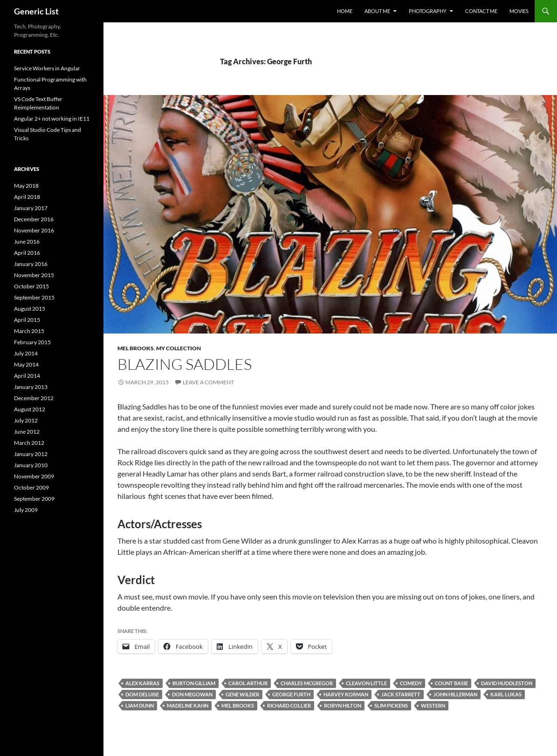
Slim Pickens (391, 705)
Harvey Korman (346, 694)
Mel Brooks (136, 348)
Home (345, 11)
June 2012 (27, 432)
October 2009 (31, 487)
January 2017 (31, 208)
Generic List (36, 11)
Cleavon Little (366, 683)
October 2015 (31, 286)
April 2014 (27, 376)
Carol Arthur (248, 683)
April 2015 (27, 320)
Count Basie (451, 683)
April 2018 (27, 197)
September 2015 (34, 297)
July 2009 (26, 510)
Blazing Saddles (185, 364)
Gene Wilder (242, 694)
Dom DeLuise (142, 694)
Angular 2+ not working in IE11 (52, 119)
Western (433, 705)
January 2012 (31, 454)
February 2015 (32, 342)
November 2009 (34, 476)
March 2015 (29, 331)
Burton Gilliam (194, 683)
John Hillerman (455, 694)
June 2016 (27, 242)
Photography (428, 11)
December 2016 (34, 219)
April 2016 (27, 253)
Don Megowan (192, 694)
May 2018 (26, 186)
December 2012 (34, 398)
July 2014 (26, 353)
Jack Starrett (401, 694)
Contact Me (481, 11)
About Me (377, 11)
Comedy (411, 683)
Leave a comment (208, 382)
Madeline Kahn (188, 705)
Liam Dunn (140, 705)
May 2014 (26, 364)
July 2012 (26, 420)
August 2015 (30, 309)
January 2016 (31, 264)
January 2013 (31, 387)
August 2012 (30, 409)
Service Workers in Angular (47, 68)
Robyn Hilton (343, 705)
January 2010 (31, 465)
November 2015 (34, 275)
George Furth (291, 694)
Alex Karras (142, 683)
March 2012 (29, 443)
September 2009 (34, 499)
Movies (519, 11)
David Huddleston (507, 683)
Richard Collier (289, 705)
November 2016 (34, 230)
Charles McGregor (307, 683)
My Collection (179, 348)
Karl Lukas (506, 694)
